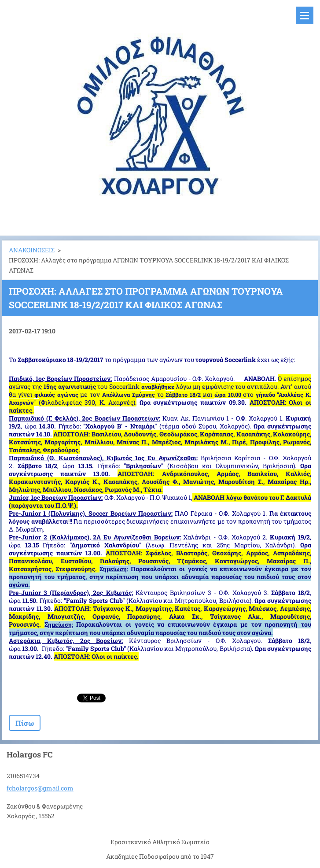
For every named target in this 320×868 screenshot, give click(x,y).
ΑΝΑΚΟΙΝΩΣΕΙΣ (32, 250)
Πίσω (25, 723)
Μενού (305, 15)
